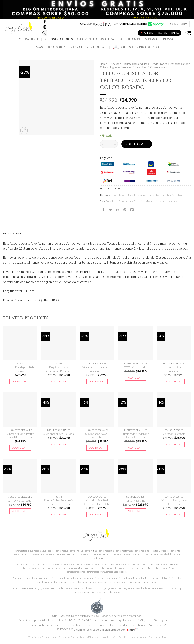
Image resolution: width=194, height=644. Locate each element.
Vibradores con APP (89, 47)
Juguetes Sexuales (120, 67)
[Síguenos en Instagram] (45, 27)
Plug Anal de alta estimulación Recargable (59, 369)
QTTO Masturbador (135, 367)
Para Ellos (176, 195)
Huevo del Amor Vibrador (174, 369)
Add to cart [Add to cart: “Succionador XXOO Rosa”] (59, 444)
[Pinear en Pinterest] (125, 210)
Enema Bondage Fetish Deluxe (20, 369)
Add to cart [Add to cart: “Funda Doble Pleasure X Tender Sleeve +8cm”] (59, 514)
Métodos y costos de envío (101, 637)
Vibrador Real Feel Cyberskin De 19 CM (97, 502)
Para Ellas (141, 67)
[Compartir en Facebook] (104, 210)
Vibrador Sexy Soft (174, 434)
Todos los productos (137, 47)
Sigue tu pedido (157, 637)
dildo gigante (147, 201)
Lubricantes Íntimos (139, 39)
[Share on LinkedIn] (132, 210)
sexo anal (173, 201)
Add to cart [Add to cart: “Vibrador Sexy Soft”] (174, 444)
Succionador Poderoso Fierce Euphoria (135, 436)
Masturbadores (51, 47)
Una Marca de (96, 24)
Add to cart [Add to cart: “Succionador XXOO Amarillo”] (97, 448)
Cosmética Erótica (96, 39)
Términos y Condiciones (42, 637)
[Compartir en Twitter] (111, 210)
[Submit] (44, 33)
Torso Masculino (135, 500)
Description (12, 234)
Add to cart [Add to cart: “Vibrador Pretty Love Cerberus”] (174, 514)
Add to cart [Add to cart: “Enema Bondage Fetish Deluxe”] (20, 381)
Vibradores (30, 39)
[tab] (12, 234)
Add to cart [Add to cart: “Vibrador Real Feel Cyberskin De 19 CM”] (97, 514)
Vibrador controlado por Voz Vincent (97, 369)
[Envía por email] (118, 210)
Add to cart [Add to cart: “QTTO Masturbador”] (135, 378)
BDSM (168, 39)
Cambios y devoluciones (132, 637)
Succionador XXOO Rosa (59, 434)
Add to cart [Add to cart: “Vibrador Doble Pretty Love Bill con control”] (20, 448)
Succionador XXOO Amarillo (97, 436)
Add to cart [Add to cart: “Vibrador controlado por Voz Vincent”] (97, 381)
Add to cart (137, 144)
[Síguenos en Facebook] (45, 22)
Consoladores (59, 39)
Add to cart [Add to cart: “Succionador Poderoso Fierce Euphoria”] (135, 448)
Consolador (112, 201)
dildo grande (161, 201)
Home (104, 64)
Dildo (136, 201)
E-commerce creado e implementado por (106, 630)
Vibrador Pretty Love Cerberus (174, 502)
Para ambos (154, 195)
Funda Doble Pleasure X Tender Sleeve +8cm (59, 502)
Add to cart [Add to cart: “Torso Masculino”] (135, 511)
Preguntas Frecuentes (71, 637)
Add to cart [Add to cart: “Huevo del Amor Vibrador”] (174, 381)
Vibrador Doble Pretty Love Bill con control (20, 436)
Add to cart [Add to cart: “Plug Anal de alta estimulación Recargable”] (59, 381)
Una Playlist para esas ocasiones (139, 24)
